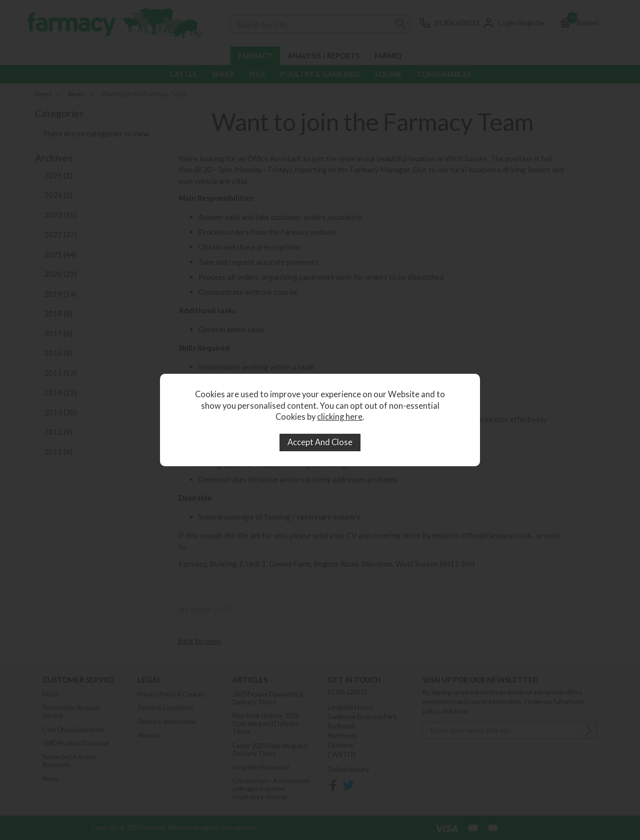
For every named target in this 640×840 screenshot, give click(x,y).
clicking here (340, 417)
